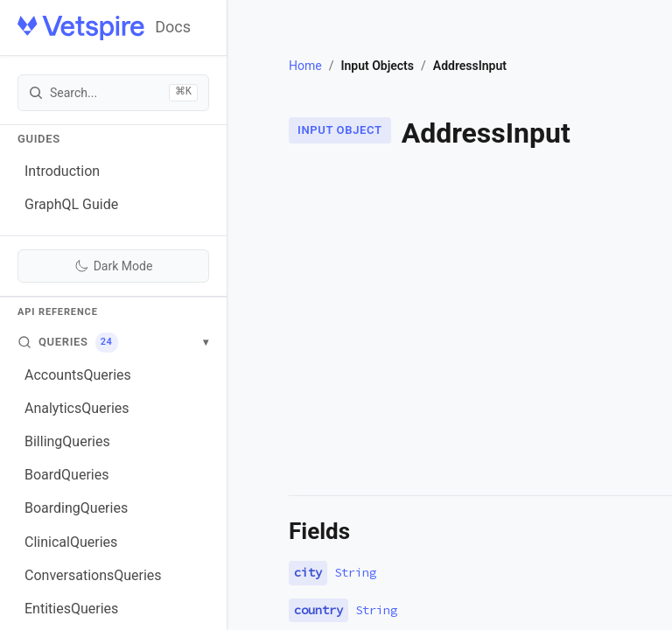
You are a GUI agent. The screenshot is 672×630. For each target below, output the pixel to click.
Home (305, 66)
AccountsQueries (78, 375)
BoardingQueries (76, 508)
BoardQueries (66, 475)
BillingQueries (67, 441)
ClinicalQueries (71, 542)
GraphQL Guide (71, 204)
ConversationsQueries (93, 575)
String (355, 572)
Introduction (62, 171)
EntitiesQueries (71, 609)
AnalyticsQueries (77, 408)
